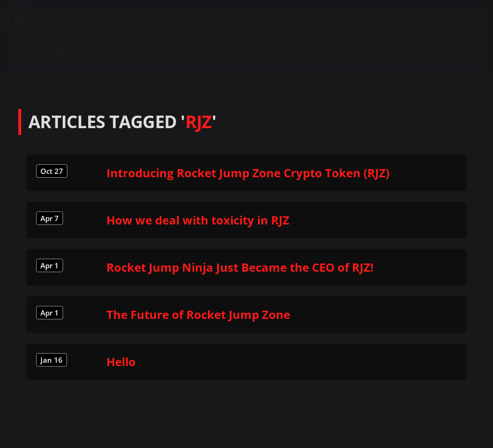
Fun (131, 54)
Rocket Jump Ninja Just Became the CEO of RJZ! (240, 267)
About (307, 54)
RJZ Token (44, 54)
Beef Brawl (253, 18)
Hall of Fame (165, 18)
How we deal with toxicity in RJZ (198, 220)
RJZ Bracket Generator (355, 18)
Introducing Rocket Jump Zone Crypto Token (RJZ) (248, 173)
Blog (219, 54)
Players (78, 18)
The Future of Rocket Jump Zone (198, 314)
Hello (121, 362)
